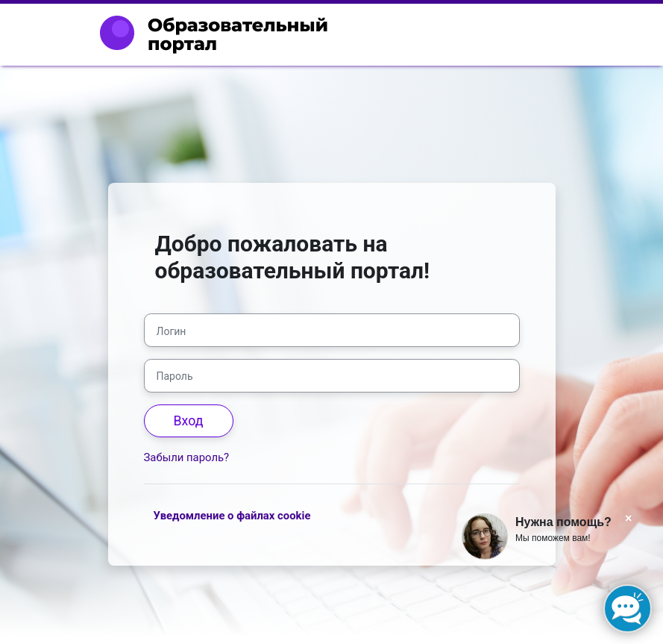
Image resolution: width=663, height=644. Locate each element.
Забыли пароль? (187, 457)
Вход (189, 421)
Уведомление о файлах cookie (232, 516)
